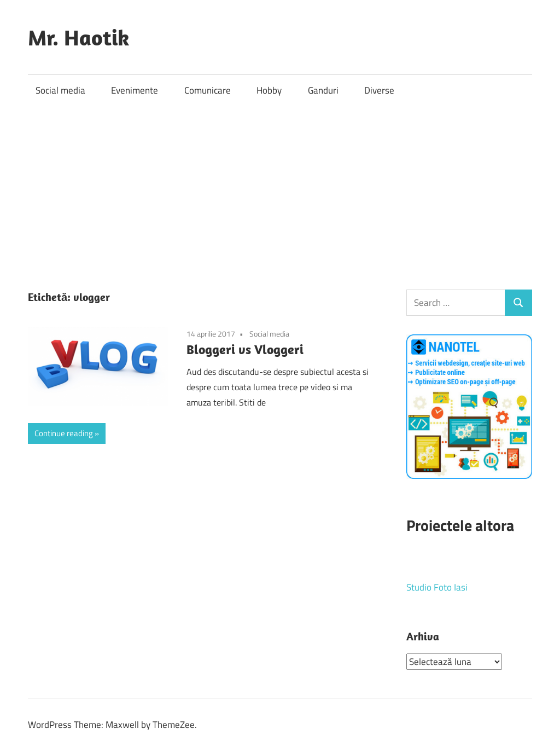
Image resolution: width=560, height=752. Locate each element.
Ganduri (323, 90)
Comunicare (208, 90)
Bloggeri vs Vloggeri (245, 349)
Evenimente (135, 90)
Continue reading (64, 433)
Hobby (269, 90)
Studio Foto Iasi (437, 587)
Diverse (379, 90)
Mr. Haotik (78, 37)
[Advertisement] (280, 189)
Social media (60, 90)
